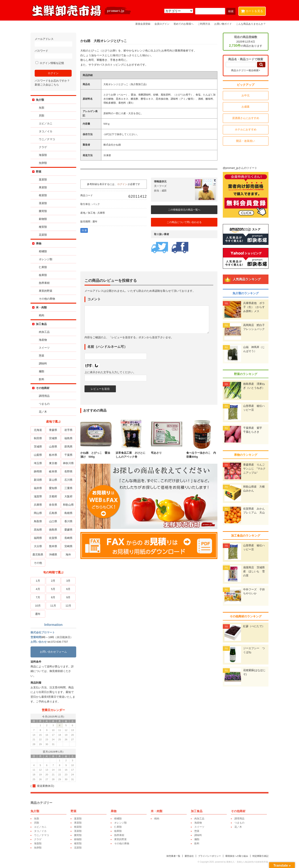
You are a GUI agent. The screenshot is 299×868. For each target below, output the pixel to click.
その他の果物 (48, 299)
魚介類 (41, 100)
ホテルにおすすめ (245, 129)
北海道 (39, 430)
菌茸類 (44, 211)
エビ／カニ (46, 123)
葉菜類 (44, 180)
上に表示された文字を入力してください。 (111, 372)
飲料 (42, 379)
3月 (69, 581)
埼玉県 (39, 463)
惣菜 (42, 356)
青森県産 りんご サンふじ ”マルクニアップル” (255, 469)
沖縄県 (54, 555)
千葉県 (69, 455)
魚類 (42, 108)
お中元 (245, 95)
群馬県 (69, 447)
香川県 (69, 521)
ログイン (123, 184)
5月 (54, 589)
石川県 (69, 480)
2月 (54, 581)
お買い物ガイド (223, 24)
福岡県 (39, 538)
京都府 (54, 496)
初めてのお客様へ (184, 24)
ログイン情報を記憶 (50, 63)
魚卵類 (44, 163)
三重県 (69, 488)
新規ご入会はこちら (47, 85)
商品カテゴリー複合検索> (245, 70)
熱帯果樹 (45, 283)
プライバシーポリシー (209, 856)
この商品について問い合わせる (185, 222)
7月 (38, 597)
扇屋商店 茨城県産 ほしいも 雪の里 (253, 571)
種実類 (44, 227)
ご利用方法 (204, 24)
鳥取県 (39, 521)
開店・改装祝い (245, 141)
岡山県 (39, 513)
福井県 (39, 488)
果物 (39, 243)
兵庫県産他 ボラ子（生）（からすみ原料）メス (253, 307)
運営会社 (189, 856)
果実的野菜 (46, 291)
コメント (95, 299)
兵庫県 (39, 505)
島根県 (69, 513)
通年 (38, 614)
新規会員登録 (143, 24)
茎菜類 (44, 203)
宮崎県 (69, 546)
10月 (38, 606)
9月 (69, 597)
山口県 (54, 521)
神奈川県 (69, 463)
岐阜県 (54, 471)
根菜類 (44, 195)
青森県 (54, 430)
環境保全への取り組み (236, 856)
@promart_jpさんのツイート (239, 168)
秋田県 (39, 438)
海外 (69, 555)
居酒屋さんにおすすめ (245, 118)
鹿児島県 (38, 555)
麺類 (42, 371)
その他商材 (43, 388)
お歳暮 (245, 107)
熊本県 (54, 546)
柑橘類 (44, 251)
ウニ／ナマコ (48, 139)
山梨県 (39, 455)
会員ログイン (162, 24)
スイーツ (45, 348)
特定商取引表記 (260, 856)
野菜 (39, 172)
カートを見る (253, 10)
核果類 (44, 275)
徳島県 (54, 530)
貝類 (42, 116)
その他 (39, 563)
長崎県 (69, 538)
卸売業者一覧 (173, 856)
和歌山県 (69, 505)
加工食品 (42, 324)
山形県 (54, 447)
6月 (69, 589)
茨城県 (39, 447)
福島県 (69, 438)
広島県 (54, 513)
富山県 (54, 480)
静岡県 (39, 471)
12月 (69, 606)
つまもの (45, 404)
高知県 (39, 530)
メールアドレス (54, 42)
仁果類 (44, 267)
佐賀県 (54, 538)
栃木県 (54, 455)
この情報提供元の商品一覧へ (185, 210)
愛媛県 (69, 530)
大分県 (39, 546)
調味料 (44, 364)
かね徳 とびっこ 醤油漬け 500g (97, 453)
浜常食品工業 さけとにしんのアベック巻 (132, 453)
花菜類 (44, 235)
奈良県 (54, 505)
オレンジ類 (46, 259)
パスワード (54, 54)
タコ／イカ (46, 131)
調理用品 (45, 396)
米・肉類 (42, 307)
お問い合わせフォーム (54, 652)
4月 (38, 589)
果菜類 (44, 187)
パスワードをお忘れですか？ (53, 81)
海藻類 (44, 155)
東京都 (54, 463)
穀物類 (44, 219)
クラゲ (44, 147)
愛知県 (54, 488)
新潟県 (39, 480)
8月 (54, 597)
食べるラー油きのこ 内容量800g (202, 453)
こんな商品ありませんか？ (251, 24)
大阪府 (69, 496)
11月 (54, 606)
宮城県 (54, 438)
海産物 (44, 340)
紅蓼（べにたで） (253, 626)
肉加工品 (45, 332)
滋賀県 (39, 496)
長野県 (69, 471)
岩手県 (69, 430)
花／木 (44, 412)
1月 (38, 581)
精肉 (42, 315)
